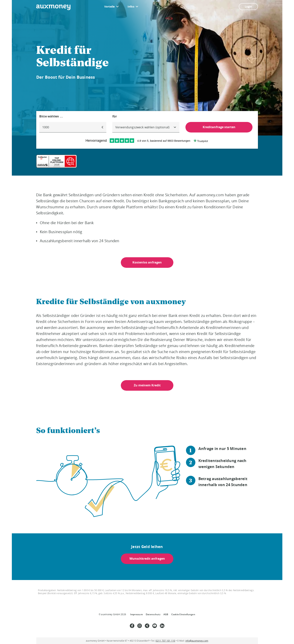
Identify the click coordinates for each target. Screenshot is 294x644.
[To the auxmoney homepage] (53, 7)
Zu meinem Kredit (147, 385)
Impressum (136, 614)
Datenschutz (153, 614)
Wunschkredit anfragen (147, 559)
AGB (166, 614)
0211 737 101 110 (165, 641)
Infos (131, 6)
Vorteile (110, 6)
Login (248, 6)
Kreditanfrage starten (219, 127)
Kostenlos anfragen (147, 262)
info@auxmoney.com (197, 641)
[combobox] (146, 127)
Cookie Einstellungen (183, 614)
